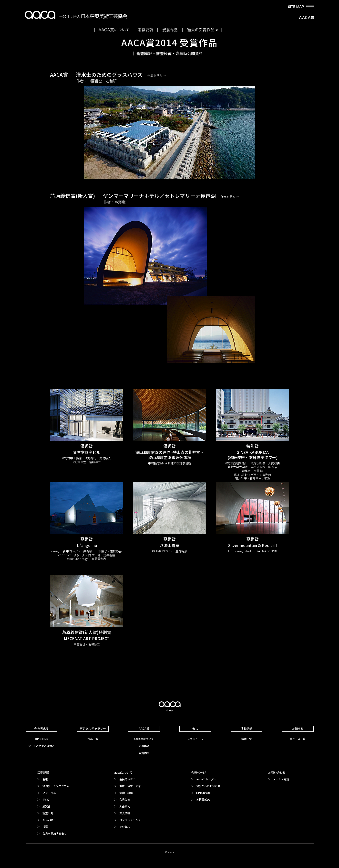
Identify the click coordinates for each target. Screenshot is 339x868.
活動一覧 (247, 739)
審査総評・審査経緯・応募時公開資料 (170, 53)
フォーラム (49, 793)
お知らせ (298, 728)
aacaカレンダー (206, 779)
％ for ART (49, 820)
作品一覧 (93, 739)
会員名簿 (125, 799)
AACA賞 (144, 728)
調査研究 (48, 813)
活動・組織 (126, 793)
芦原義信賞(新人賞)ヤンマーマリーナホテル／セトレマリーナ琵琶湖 (170, 278)
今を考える (41, 728)
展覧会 (46, 806)
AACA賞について (144, 739)
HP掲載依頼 (203, 793)
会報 (45, 779)
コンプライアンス (130, 820)
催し (195, 728)
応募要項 (144, 746)
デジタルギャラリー (93, 728)
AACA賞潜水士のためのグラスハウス (170, 125)
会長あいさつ (127, 779)
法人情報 (125, 813)
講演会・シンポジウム (56, 786)
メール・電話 (281, 779)
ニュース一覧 (298, 739)
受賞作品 (144, 753)
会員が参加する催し (55, 833)
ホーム (170, 710)
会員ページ (198, 772)
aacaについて (123, 772)
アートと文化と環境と (41, 746)
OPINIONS (41, 739)
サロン (46, 799)
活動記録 (247, 728)
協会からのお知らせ (208, 786)
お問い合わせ (277, 772)
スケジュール (195, 739)
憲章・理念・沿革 (130, 786)
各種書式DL (203, 799)
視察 (45, 826)
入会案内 (125, 806)
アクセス (125, 826)
